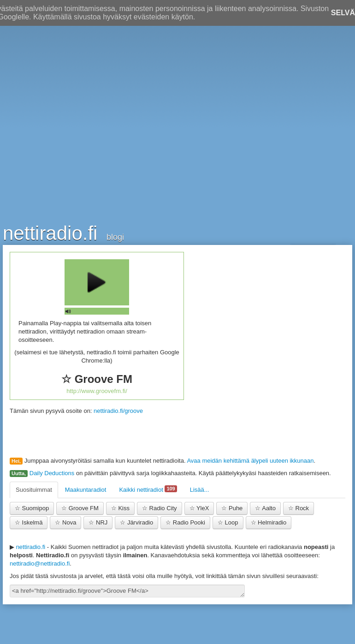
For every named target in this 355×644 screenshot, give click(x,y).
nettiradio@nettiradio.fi (40, 563)
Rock (299, 508)
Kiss (120, 508)
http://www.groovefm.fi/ (97, 391)
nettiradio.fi (50, 233)
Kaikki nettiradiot (148, 489)
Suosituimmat (34, 490)
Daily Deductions (52, 473)
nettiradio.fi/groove (118, 411)
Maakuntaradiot (86, 490)
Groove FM (80, 508)
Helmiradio (269, 522)
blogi (115, 237)
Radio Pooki (185, 522)
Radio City (160, 508)
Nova (65, 522)
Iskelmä (29, 522)
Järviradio (136, 522)
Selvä (343, 13)
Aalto (265, 508)
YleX (199, 508)
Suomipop (32, 508)
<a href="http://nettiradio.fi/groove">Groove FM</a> (127, 591)
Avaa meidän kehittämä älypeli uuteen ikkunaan (250, 461)
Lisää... (200, 490)
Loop (228, 522)
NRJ (98, 522)
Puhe (232, 508)
